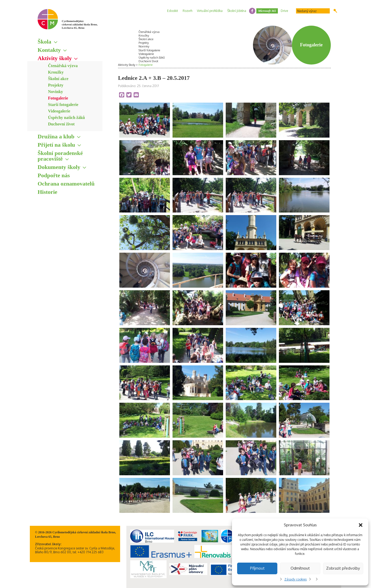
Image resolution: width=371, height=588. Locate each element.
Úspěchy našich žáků (66, 118)
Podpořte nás (54, 175)
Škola (44, 42)
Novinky (56, 92)
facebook (252, 11)
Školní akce (58, 79)
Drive (284, 11)
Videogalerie (59, 111)
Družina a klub (56, 136)
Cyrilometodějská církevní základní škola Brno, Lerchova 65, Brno (80, 24)
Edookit (173, 11)
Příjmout (257, 568)
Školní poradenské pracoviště (60, 156)
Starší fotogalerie (63, 105)
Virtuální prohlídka (210, 11)
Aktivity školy (55, 58)
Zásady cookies (296, 579)
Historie (47, 192)
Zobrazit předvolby (343, 568)
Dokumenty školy (59, 167)
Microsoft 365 (267, 11)
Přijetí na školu (56, 145)
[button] (361, 525)
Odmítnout (300, 568)
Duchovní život (61, 124)
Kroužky (56, 72)
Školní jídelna (237, 11)
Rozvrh (187, 11)
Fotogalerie (58, 98)
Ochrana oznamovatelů (66, 184)
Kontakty (49, 50)
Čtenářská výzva (63, 66)
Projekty (56, 85)
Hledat (335, 11)
